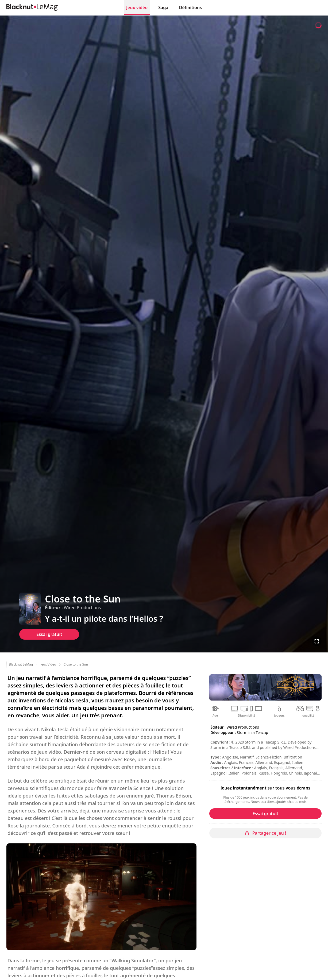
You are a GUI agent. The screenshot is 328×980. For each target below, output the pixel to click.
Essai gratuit (49, 634)
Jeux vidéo (137, 7)
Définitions (190, 7)
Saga (163, 7)
